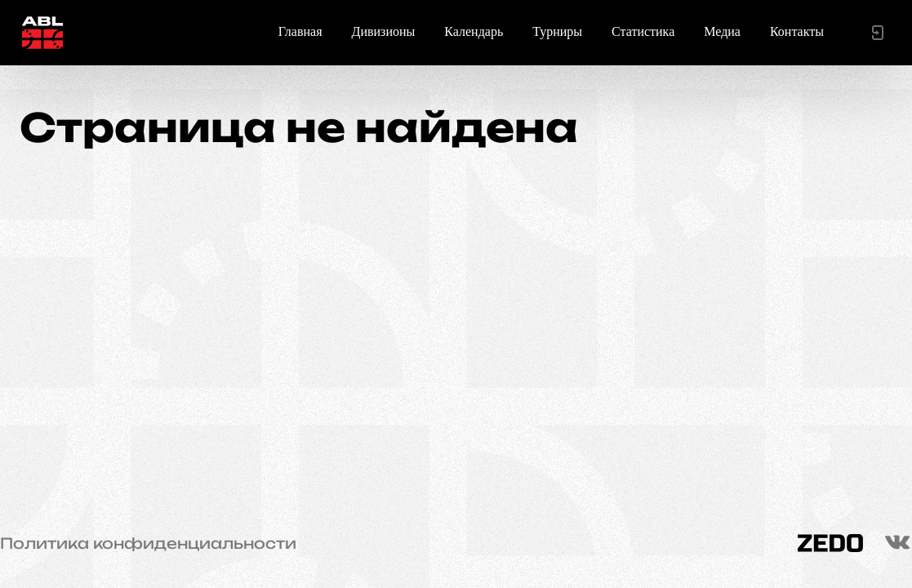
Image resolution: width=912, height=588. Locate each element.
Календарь (474, 31)
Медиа (722, 31)
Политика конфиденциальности (148, 543)
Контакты (797, 31)
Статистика (643, 31)
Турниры (557, 31)
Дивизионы (384, 31)
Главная (300, 31)
